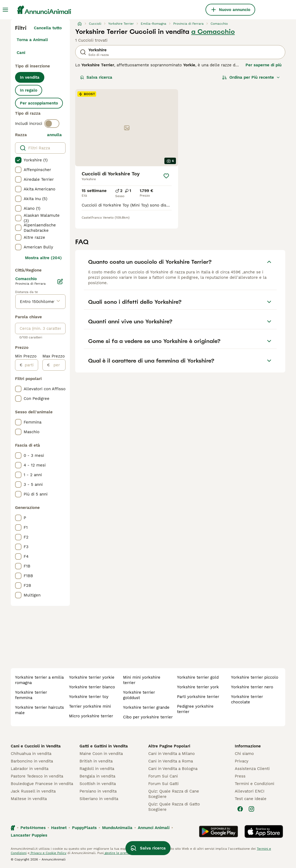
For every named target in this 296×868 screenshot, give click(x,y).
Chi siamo (244, 754)
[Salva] (166, 176)
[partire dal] (30, 365)
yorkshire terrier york (198, 687)
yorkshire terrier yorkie (92, 677)
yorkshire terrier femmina (31, 695)
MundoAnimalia (117, 828)
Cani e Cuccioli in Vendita (36, 746)
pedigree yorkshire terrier (195, 709)
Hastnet (59, 828)
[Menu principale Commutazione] (5, 10)
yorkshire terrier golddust (139, 695)
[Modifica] (60, 281)
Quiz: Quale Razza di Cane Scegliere (174, 794)
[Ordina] (251, 77)
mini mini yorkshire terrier (142, 680)
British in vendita (96, 761)
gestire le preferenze (121, 853)
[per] (58, 365)
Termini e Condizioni (255, 784)
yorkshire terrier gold (198, 677)
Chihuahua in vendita (31, 754)
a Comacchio (213, 32)
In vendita (30, 77)
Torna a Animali (32, 40)
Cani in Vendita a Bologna (173, 769)
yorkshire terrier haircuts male (39, 710)
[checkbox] (18, 160)
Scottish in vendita (98, 784)
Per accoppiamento (39, 103)
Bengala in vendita (97, 776)
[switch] (52, 124)
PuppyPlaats (84, 828)
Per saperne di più (263, 65)
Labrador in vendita (30, 769)
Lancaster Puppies (29, 835)
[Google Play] (219, 831)
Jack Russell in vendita (33, 791)
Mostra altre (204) (43, 258)
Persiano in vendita (98, 791)
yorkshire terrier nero (252, 687)
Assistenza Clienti (252, 769)
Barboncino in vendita (32, 761)
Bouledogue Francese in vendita (42, 784)
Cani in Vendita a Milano (172, 754)
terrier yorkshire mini (90, 706)
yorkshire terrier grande (146, 707)
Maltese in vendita (29, 799)
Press (240, 776)
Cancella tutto (48, 28)
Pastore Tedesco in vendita (37, 776)
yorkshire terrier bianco (92, 687)
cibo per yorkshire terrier (148, 717)
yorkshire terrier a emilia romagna (39, 680)
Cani (21, 53)
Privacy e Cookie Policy (48, 853)
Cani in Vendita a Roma (171, 761)
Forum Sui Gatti (163, 784)
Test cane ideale (251, 799)
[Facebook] (240, 809)
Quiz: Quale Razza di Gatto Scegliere (174, 807)
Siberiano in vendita (99, 799)
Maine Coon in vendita (101, 754)
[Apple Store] (264, 831)
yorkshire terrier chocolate (247, 699)
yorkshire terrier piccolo (255, 677)
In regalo (29, 90)
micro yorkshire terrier (91, 716)
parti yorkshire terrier (198, 697)
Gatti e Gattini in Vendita (104, 746)
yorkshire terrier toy (89, 697)
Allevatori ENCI (250, 791)
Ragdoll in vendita (97, 769)
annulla (54, 135)
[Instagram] (251, 809)
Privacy (242, 761)
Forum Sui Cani (163, 776)
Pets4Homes (33, 828)
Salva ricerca (96, 77)
